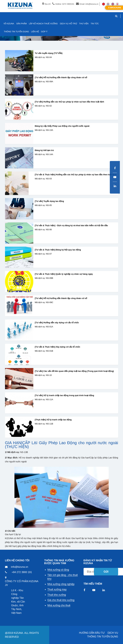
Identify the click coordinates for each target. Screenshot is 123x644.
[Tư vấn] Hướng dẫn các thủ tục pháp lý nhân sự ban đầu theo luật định (70, 102)
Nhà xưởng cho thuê (59, 605)
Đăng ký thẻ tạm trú (44, 150)
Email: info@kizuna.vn (87, 4)
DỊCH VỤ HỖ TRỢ (68, 24)
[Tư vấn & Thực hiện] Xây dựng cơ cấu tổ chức (58, 347)
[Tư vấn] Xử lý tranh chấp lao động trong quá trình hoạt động (64, 395)
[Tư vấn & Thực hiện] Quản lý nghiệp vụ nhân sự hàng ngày (64, 274)
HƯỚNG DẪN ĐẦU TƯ (92, 633)
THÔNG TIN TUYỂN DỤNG (103, 637)
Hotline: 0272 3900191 (63, 4)
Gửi (106, 572)
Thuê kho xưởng (57, 595)
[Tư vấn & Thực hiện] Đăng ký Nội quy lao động (58, 250)
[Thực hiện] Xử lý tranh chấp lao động (53, 420)
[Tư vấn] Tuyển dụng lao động (49, 201)
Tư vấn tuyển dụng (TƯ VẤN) (49, 53)
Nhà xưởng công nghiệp (61, 584)
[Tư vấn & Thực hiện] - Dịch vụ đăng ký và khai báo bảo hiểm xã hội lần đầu (71, 226)
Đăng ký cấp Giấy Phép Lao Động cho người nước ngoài (62, 126)
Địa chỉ (46, 4)
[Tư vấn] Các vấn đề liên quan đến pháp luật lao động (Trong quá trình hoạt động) (74, 371)
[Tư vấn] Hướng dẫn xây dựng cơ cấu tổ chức (57, 323)
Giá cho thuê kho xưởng (61, 600)
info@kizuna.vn (20, 567)
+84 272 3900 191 (22, 572)
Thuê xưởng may (57, 589)
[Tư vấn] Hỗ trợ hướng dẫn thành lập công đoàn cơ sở (61, 78)
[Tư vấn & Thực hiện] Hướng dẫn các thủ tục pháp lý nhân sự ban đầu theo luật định (76, 175)
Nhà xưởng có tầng (58, 570)
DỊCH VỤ (113, 633)
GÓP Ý (44, 32)
